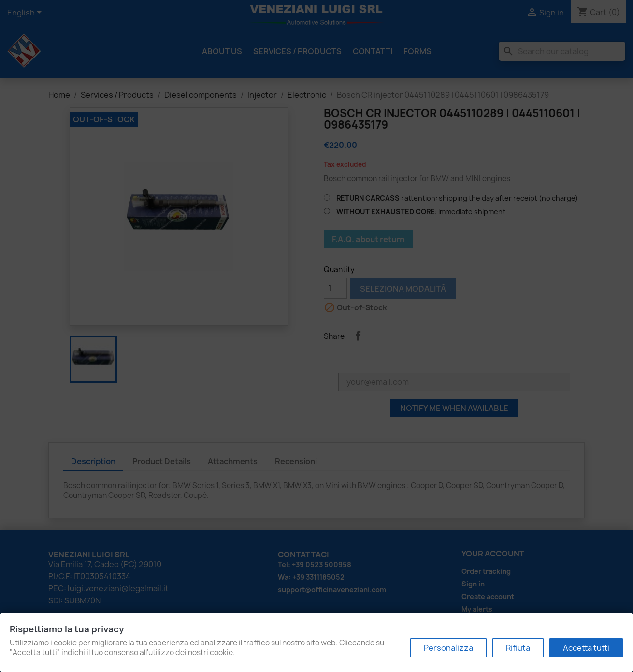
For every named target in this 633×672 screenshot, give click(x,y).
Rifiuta (518, 648)
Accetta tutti (586, 648)
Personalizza (448, 648)
